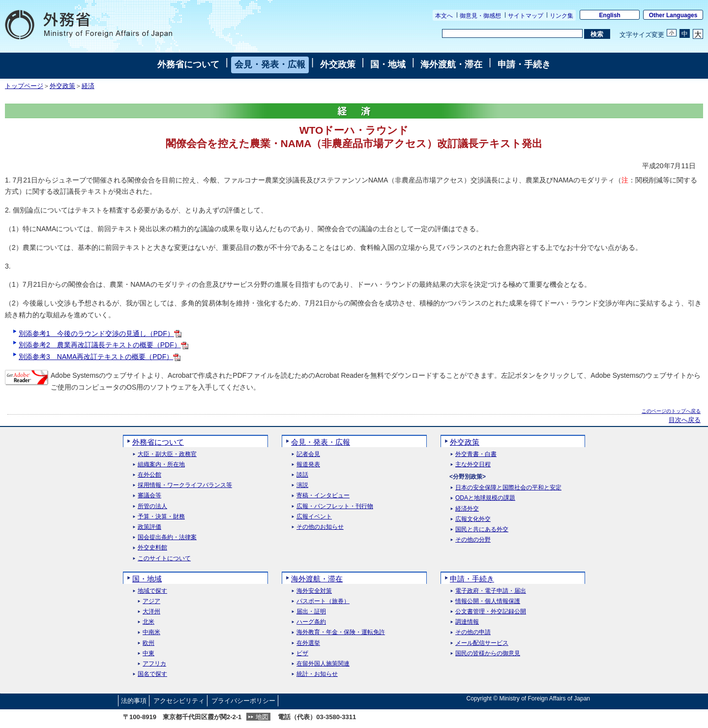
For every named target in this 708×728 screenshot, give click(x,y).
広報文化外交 (473, 519)
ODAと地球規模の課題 (485, 498)
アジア (151, 601)
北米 (148, 622)
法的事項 (134, 701)
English (610, 15)
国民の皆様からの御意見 (488, 653)
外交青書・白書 (476, 454)
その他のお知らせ (320, 527)
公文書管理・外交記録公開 (491, 612)
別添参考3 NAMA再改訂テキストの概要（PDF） (100, 357)
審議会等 (149, 496)
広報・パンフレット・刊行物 (335, 506)
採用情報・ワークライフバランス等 (185, 485)
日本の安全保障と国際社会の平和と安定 (508, 488)
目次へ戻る (685, 420)
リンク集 (561, 16)
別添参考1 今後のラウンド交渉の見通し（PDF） (100, 334)
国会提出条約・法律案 (167, 537)
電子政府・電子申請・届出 (491, 591)
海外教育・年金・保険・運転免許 (341, 632)
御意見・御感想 (480, 16)
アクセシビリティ (179, 701)
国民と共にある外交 (482, 530)
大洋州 (151, 612)
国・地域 (388, 64)
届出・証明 (311, 612)
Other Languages (673, 15)
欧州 (148, 643)
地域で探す (152, 591)
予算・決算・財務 (161, 517)
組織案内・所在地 (161, 465)
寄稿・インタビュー (323, 496)
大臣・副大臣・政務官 (167, 454)
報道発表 (308, 465)
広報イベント (314, 517)
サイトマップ (526, 16)
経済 (88, 86)
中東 (148, 653)
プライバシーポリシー (243, 701)
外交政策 (338, 64)
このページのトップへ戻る (671, 411)
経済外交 (467, 509)
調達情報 (467, 622)
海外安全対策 (314, 591)
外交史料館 (152, 548)
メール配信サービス (482, 643)
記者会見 (308, 454)
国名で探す (152, 674)
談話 (302, 475)
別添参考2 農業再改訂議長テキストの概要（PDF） (103, 345)
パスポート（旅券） (323, 601)
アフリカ (154, 664)
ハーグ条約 (311, 622)
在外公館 (149, 475)
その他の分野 (473, 540)
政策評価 (149, 527)
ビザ (302, 653)
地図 (262, 717)
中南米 (151, 632)
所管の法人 (152, 506)
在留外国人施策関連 (323, 664)
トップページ (24, 86)
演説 (302, 485)
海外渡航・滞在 (451, 64)
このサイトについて (164, 559)
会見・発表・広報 (270, 64)
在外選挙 (308, 643)
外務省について (188, 64)
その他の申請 (473, 632)
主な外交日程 (473, 465)
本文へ (444, 16)
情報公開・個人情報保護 (488, 601)
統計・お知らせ (317, 674)
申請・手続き (524, 64)
